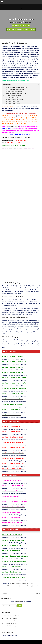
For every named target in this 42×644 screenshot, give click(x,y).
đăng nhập (19, 601)
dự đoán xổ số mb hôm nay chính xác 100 (21, 29)
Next (38, 593)
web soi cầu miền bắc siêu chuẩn (12, 586)
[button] (2, 2)
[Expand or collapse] (38, 85)
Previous (5, 593)
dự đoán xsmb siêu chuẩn (21, 25)
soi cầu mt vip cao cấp (27, 586)
